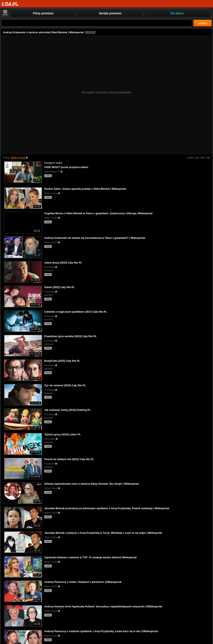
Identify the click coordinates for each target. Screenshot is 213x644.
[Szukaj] (97, 23)
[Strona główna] (10, 4)
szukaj (203, 23)
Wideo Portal (18, 158)
